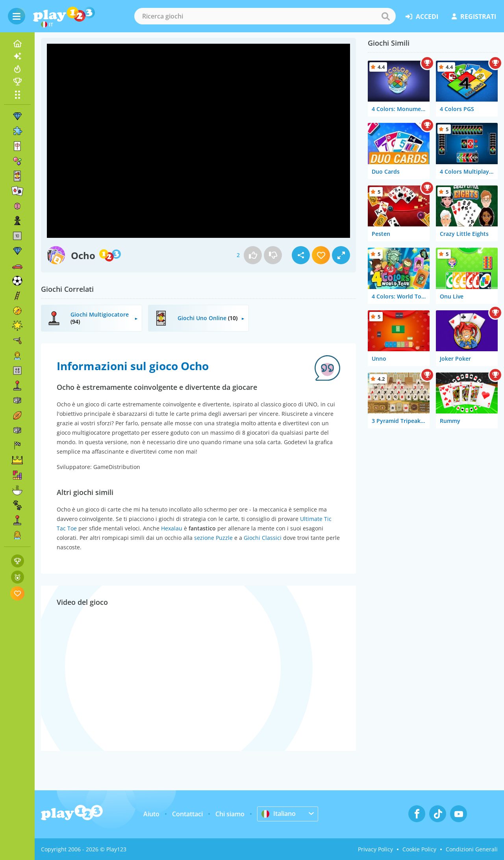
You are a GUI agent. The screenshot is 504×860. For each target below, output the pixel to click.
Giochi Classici (263, 538)
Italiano (279, 814)
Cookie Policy (419, 849)
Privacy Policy (375, 849)
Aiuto (151, 814)
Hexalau (172, 528)
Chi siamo (230, 814)
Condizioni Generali (472, 849)
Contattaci (187, 814)
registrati (474, 17)
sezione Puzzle (213, 538)
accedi (422, 17)
